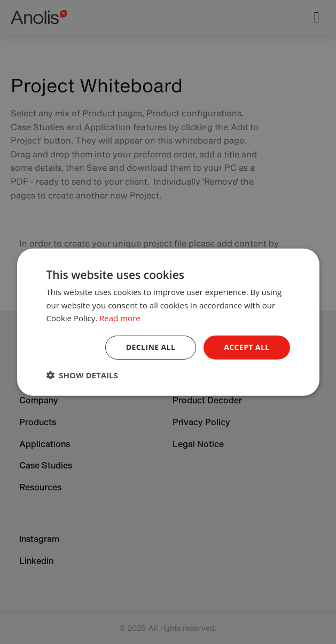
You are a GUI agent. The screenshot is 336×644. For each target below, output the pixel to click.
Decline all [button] (151, 347)
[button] (82, 375)
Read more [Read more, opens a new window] (120, 318)
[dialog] (168, 322)
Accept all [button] (247, 347)
